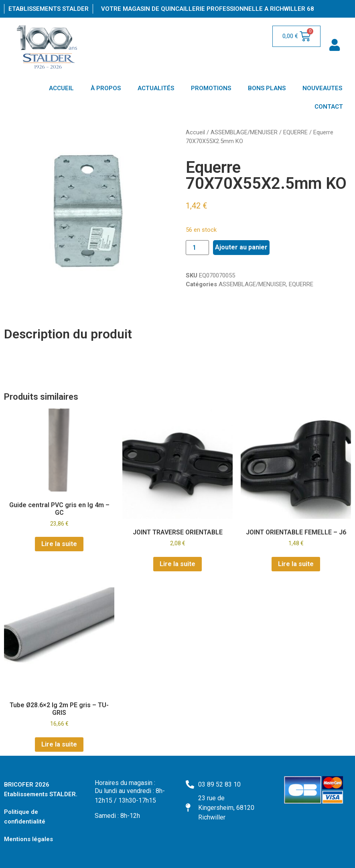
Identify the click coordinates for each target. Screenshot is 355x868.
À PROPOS (106, 88)
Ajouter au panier (241, 247)
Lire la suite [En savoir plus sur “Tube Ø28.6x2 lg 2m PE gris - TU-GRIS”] (59, 744)
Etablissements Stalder (49, 9)
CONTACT (329, 107)
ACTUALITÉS (156, 88)
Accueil (195, 132)
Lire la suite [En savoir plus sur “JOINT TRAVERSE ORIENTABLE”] (177, 564)
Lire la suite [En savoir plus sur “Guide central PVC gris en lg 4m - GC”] (59, 544)
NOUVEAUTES (322, 88)
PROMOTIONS (211, 88)
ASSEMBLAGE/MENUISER (244, 132)
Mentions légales (28, 839)
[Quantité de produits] (197, 248)
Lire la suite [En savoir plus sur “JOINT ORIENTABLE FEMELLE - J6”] (296, 564)
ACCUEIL (61, 88)
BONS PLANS (267, 88)
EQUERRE (295, 132)
